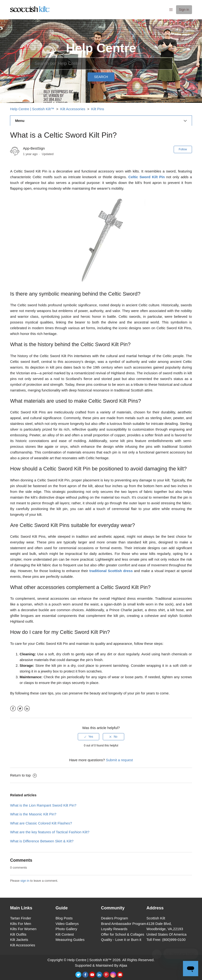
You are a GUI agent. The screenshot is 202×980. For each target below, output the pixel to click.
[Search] (101, 63)
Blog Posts (64, 918)
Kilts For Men (20, 924)
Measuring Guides (70, 940)
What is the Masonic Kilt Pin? (33, 814)
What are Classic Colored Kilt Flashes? (41, 823)
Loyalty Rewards (114, 929)
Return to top (23, 775)
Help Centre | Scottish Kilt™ (32, 109)
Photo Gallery (66, 929)
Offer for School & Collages (123, 934)
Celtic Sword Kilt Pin (146, 177)
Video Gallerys (67, 924)
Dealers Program (115, 918)
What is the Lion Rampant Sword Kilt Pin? (43, 805)
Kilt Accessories (73, 109)
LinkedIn (27, 709)
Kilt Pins (98, 109)
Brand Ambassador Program (124, 924)
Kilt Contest (65, 934)
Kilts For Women (23, 929)
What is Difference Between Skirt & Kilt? (42, 841)
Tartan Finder (20, 918)
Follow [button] (183, 149)
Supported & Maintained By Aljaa (101, 965)
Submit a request (119, 760)
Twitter (20, 709)
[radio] (89, 737)
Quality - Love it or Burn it (121, 940)
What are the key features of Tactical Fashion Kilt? (50, 832)
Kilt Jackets (19, 940)
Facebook (13, 709)
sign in (25, 881)
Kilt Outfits (18, 934)
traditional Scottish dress (111, 571)
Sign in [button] (184, 10)
